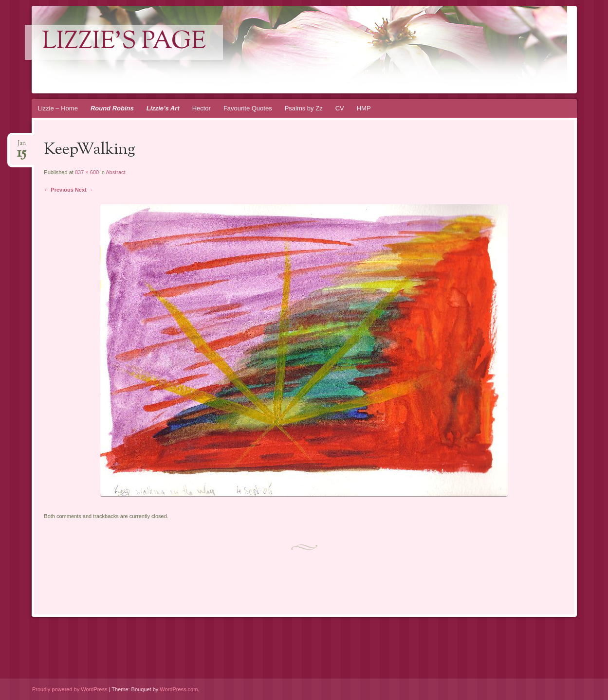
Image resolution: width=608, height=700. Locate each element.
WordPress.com (179, 689)
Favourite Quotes (248, 108)
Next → (84, 190)
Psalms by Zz (304, 108)
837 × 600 (87, 172)
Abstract (115, 172)
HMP (364, 108)
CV (340, 108)
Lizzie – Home (58, 108)
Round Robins (112, 108)
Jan (22, 146)
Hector (202, 108)
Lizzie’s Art (163, 108)
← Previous (59, 190)
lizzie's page (124, 42)
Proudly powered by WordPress (70, 689)
